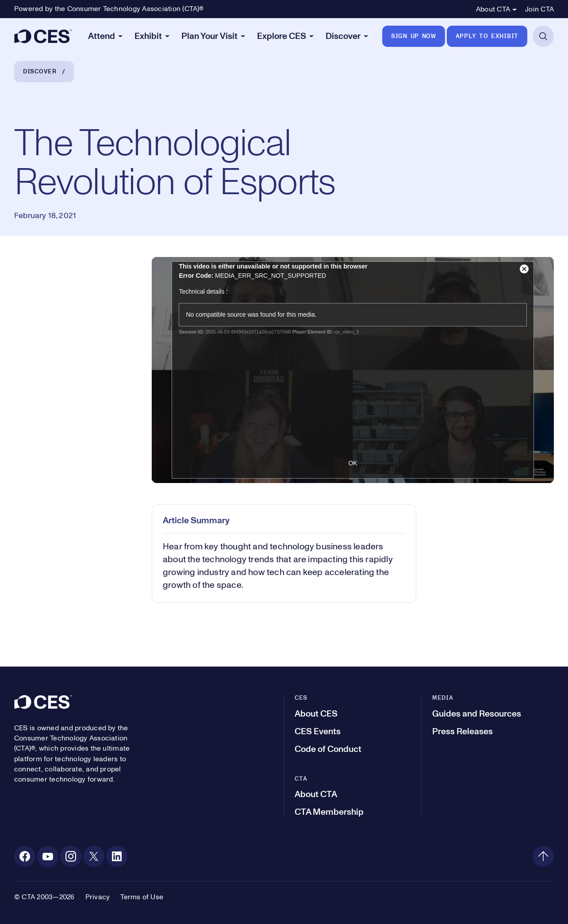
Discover (40, 72)
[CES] (43, 36)
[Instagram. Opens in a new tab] (71, 856)
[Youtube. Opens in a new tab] (48, 856)
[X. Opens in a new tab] (94, 856)
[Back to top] (543, 856)
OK (353, 463)
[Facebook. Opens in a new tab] (25, 856)
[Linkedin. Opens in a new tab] (117, 856)
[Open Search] (543, 36)
